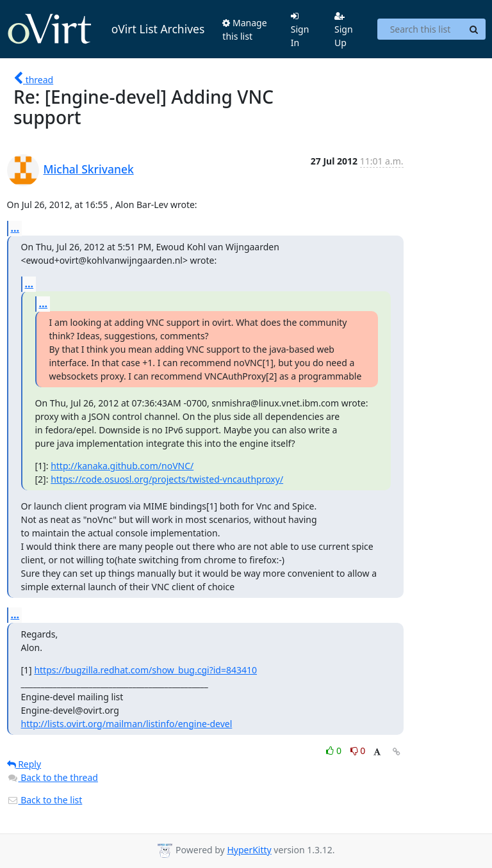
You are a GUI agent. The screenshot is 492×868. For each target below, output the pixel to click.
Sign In (300, 30)
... (15, 228)
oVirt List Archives (106, 29)
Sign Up (344, 30)
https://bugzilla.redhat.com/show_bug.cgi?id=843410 (145, 670)
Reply (24, 764)
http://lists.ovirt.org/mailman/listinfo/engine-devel (127, 724)
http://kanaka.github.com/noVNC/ (122, 466)
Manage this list (244, 29)
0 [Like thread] (335, 751)
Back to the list (45, 800)
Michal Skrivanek (89, 169)
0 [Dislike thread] (358, 751)
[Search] (474, 29)
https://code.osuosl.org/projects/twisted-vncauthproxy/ (167, 479)
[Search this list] (420, 29)
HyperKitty (249, 850)
